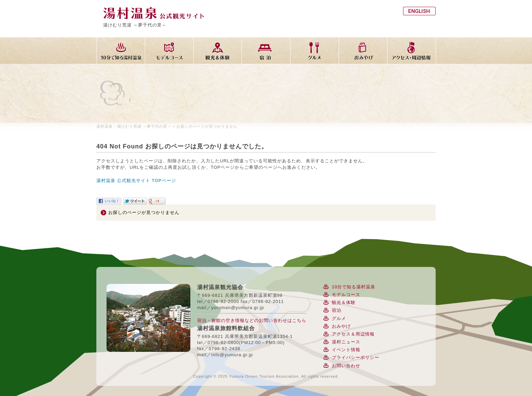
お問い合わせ (346, 366)
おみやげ (341, 326)
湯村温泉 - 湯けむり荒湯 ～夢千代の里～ (134, 126)
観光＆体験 (344, 302)
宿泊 (337, 310)
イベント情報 (346, 350)
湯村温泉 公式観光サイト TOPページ (136, 181)
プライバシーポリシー (356, 357)
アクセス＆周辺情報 (353, 334)
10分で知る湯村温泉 (354, 287)
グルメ (339, 318)
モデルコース (346, 295)
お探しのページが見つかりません (144, 212)
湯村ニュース (346, 342)
